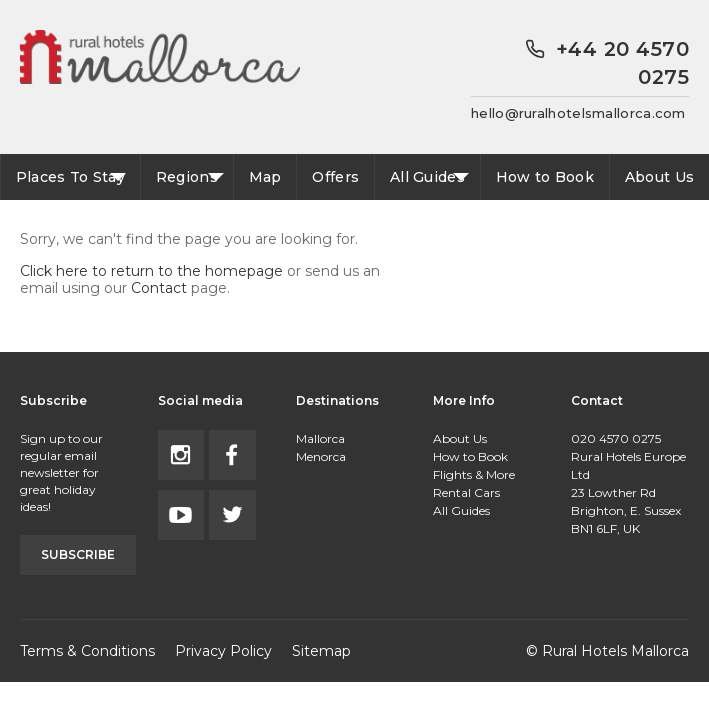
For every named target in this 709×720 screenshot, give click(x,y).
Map (265, 177)
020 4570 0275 (616, 438)
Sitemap (321, 651)
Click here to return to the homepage (151, 271)
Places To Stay (70, 177)
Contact (159, 288)
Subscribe (78, 554)
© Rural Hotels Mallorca (607, 651)
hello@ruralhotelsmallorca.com (578, 113)
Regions (187, 177)
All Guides (427, 177)
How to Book (545, 177)
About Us (659, 177)
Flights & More (474, 474)
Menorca (321, 456)
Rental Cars (466, 492)
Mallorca (320, 438)
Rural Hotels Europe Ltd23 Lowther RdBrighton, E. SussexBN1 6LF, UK (628, 492)
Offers (335, 177)
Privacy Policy (223, 651)
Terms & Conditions (87, 651)
